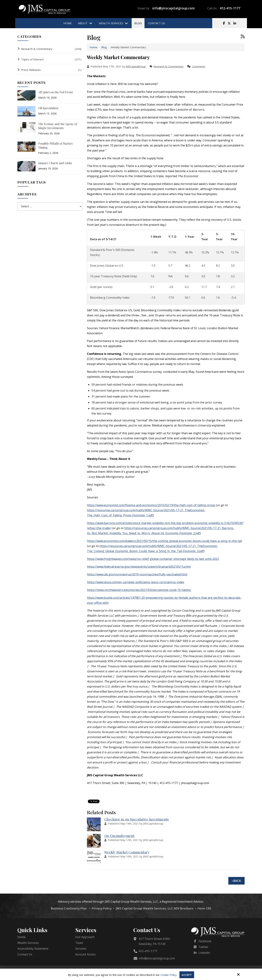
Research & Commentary (168, 66)
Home (94, 47)
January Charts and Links (55, 163)
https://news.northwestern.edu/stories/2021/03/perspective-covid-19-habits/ (139, 590)
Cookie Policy (169, 975)
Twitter (203, 947)
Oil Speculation (48, 108)
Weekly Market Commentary (127, 852)
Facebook (205, 941)
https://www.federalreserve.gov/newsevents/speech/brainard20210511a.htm (139, 567)
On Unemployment (119, 836)
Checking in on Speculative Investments (137, 819)
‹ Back (236, 881)
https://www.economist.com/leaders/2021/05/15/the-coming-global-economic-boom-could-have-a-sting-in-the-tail (164, 541)
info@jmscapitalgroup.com (174, 8)
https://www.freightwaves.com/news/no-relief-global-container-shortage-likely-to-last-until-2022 (153, 559)
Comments (199, 66)
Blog (104, 47)
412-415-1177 (230, 8)
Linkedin (204, 953)
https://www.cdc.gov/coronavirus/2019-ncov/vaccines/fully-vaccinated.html (137, 574)
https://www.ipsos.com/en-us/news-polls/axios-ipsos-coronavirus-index (136, 582)
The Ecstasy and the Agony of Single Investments (58, 126)
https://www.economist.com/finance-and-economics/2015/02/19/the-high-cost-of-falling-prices (151, 505)
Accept (187, 975)
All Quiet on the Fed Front (55, 92)
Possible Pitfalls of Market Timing (55, 145)
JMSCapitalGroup (136, 66)
